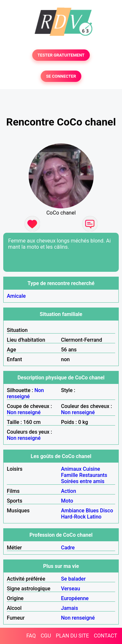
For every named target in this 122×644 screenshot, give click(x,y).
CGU (46, 636)
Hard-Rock (74, 517)
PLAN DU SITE (73, 636)
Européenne (75, 598)
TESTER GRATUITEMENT (61, 55)
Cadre (68, 548)
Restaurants (93, 475)
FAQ (31, 636)
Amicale (16, 296)
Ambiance (73, 511)
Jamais (70, 608)
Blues (92, 511)
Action (69, 491)
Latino (94, 517)
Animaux (71, 469)
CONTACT (105, 636)
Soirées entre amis (83, 481)
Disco (106, 511)
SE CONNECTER (61, 76)
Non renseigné (25, 393)
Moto (67, 501)
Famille (70, 475)
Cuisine (91, 469)
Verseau (71, 589)
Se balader (74, 579)
